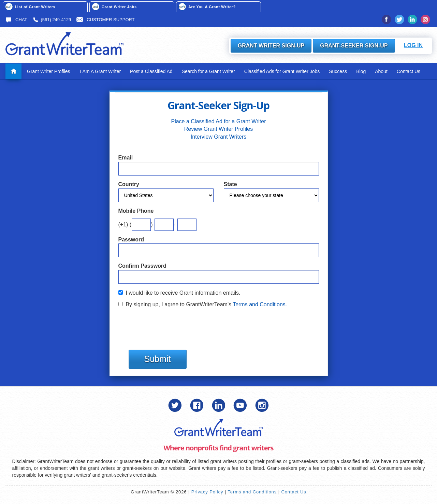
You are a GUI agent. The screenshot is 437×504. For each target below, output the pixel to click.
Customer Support (105, 20)
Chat (16, 20)
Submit (158, 359)
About (381, 71)
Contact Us (409, 71)
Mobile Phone (136, 211)
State (230, 184)
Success (338, 71)
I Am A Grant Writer (101, 71)
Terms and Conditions (252, 492)
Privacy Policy (207, 492)
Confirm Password (142, 266)
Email (126, 158)
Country (129, 184)
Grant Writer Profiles (49, 71)
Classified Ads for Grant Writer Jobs (282, 71)
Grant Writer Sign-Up (271, 46)
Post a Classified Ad (151, 71)
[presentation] (170, 325)
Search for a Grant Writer (208, 71)
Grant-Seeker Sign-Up (354, 46)
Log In (413, 45)
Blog (361, 71)
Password (131, 240)
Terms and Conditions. (260, 304)
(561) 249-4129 (52, 20)
